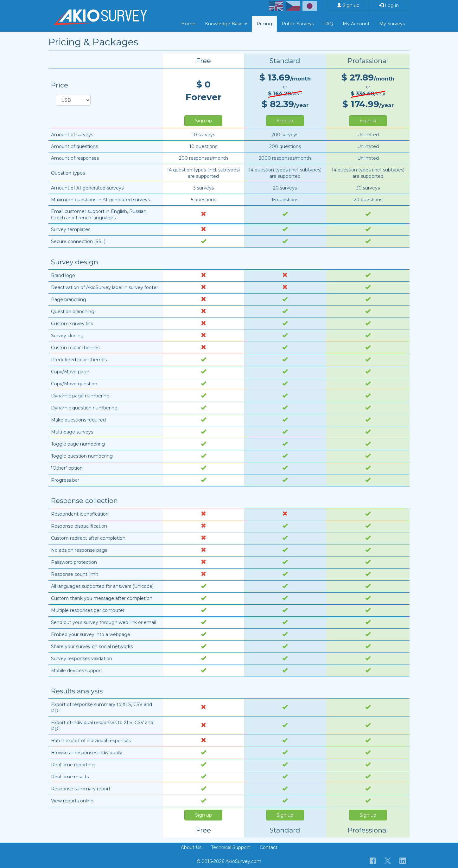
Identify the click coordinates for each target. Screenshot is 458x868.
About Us (191, 847)
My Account (356, 24)
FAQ (328, 24)
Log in (389, 5)
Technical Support (231, 847)
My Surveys (392, 24)
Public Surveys (298, 24)
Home (188, 24)
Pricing (264, 24)
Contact (269, 847)
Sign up (348, 5)
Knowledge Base (226, 24)
